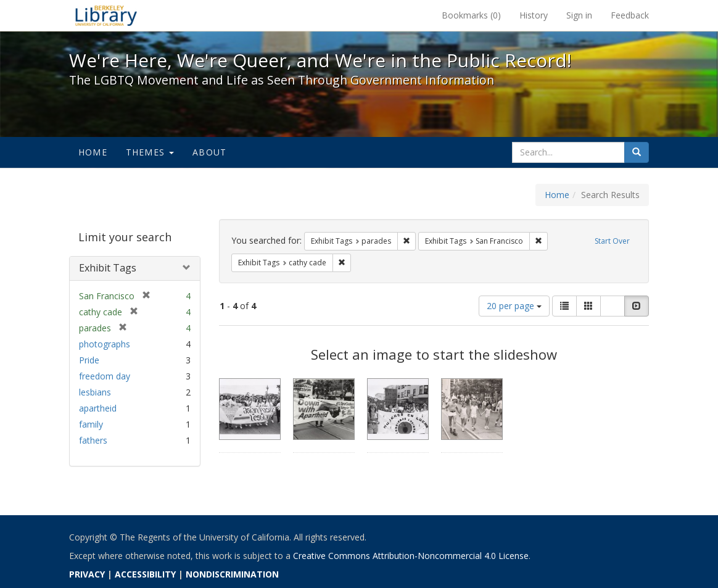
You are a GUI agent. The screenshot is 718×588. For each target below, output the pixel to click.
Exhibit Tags (108, 268)
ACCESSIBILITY (145, 574)
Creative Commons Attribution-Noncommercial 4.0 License (411, 556)
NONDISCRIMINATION (232, 574)
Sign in (579, 15)
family (91, 424)
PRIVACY (87, 574)
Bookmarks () (471, 15)
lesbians (95, 392)
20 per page (514, 306)
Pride (89, 360)
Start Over (612, 241)
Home (93, 152)
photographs (105, 344)
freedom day (105, 376)
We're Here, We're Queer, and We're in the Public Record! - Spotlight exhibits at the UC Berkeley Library (106, 15)
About (209, 152)
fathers (93, 440)
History (534, 15)
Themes (150, 152)
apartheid (98, 408)
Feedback (630, 15)
